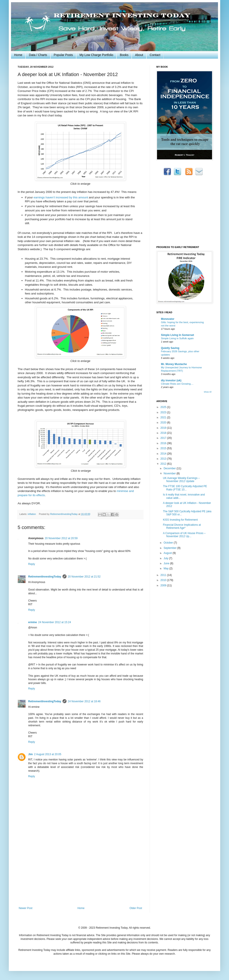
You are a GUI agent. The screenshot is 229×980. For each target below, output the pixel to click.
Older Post (136, 908)
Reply (32, 564)
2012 (164, 464)
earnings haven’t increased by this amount (61, 197)
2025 (164, 407)
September (170, 548)
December (170, 468)
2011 (164, 575)
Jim (30, 754)
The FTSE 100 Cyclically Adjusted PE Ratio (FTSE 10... (185, 488)
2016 (164, 443)
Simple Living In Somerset (177, 335)
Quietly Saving (170, 348)
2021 (164, 417)
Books (124, 55)
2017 (164, 438)
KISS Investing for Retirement (180, 520)
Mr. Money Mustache (174, 364)
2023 (164, 412)
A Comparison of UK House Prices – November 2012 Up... (184, 535)
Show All (208, 392)
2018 (164, 433)
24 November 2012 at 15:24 (54, 622)
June (167, 563)
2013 (164, 459)
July (166, 558)
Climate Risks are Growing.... (177, 384)
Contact (155, 55)
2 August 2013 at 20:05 (48, 754)
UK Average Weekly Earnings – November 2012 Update (181, 480)
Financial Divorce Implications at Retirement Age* (182, 526)
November (170, 473)
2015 (164, 448)
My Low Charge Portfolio (96, 55)
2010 (164, 580)
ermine (32, 622)
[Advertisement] (80, 874)
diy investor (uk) (171, 380)
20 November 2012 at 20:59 (61, 538)
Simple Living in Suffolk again (177, 338)
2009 (164, 585)
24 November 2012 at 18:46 (84, 701)
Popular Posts (63, 55)
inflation (32, 514)
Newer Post (26, 908)
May (166, 568)
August (168, 553)
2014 (164, 454)
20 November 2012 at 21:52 (84, 577)
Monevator (168, 319)
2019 (164, 428)
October (169, 543)
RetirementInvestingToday (45, 577)
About (139, 55)
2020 (164, 423)
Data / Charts (38, 55)
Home (18, 55)
